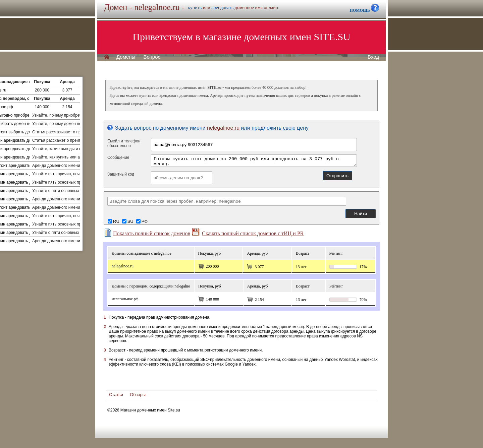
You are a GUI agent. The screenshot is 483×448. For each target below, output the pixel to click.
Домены (126, 57)
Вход (373, 57)
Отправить (337, 176)
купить (195, 8)
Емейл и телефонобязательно (124, 143)
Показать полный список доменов (147, 233)
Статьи (116, 395)
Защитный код (121, 174)
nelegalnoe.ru (123, 266)
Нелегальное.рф (125, 299)
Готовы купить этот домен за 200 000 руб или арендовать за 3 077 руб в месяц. (254, 161)
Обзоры (138, 395)
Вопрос (152, 57)
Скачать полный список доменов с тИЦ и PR (248, 232)
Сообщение (118, 157)
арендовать (222, 8)
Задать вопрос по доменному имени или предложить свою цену (208, 128)
